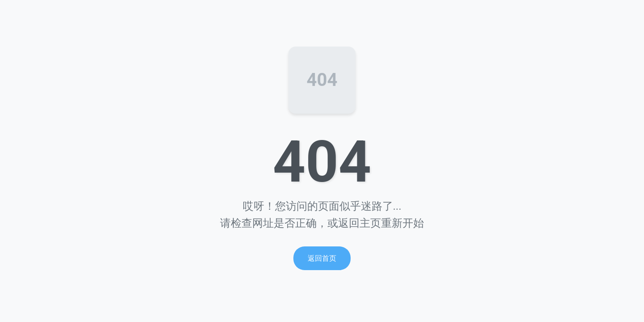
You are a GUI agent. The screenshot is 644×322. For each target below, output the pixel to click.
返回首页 (322, 258)
